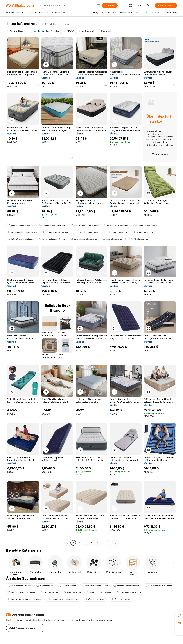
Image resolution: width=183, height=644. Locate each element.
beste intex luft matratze (20, 226)
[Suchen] (110, 5)
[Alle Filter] (16, 31)
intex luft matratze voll (114, 239)
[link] (179, 615)
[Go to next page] (116, 543)
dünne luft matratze (95, 599)
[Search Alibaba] (69, 5)
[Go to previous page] (67, 543)
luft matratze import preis (21, 239)
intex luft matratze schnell (95, 586)
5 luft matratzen (49, 592)
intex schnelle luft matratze (158, 586)
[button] (99, 5)
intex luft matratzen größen (52, 226)
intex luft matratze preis (116, 226)
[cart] (140, 6)
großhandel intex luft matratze (23, 232)
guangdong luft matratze (99, 592)
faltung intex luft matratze (56, 232)
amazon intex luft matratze (84, 239)
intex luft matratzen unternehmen (24, 599)
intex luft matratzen (117, 232)
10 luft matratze (140, 239)
